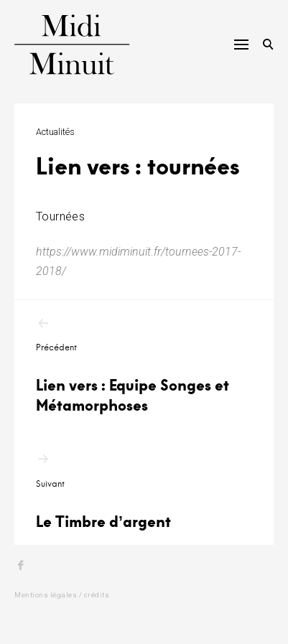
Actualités (55, 132)
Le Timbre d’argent (144, 491)
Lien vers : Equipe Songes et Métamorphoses (144, 365)
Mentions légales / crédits (62, 595)
